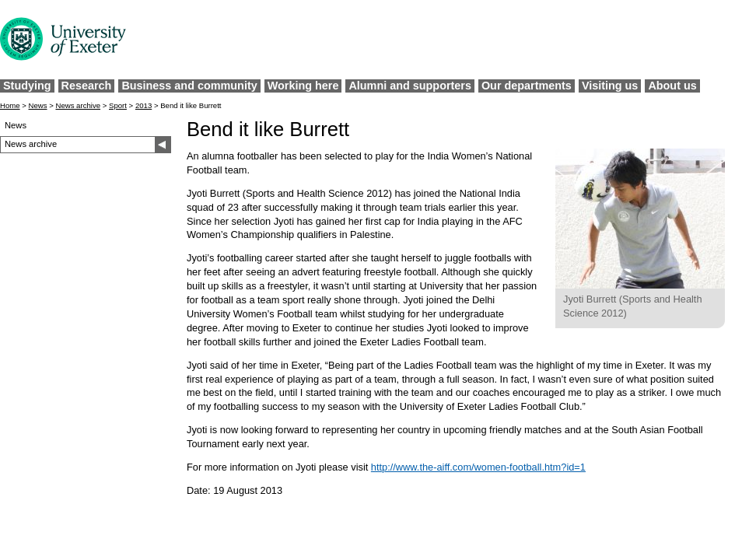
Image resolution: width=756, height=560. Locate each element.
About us (672, 86)
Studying (27, 86)
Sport (118, 105)
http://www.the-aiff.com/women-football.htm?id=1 (478, 467)
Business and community (189, 86)
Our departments (527, 86)
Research (87, 86)
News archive (78, 105)
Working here (303, 86)
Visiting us (610, 86)
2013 (143, 105)
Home (10, 105)
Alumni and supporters (410, 86)
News (38, 105)
